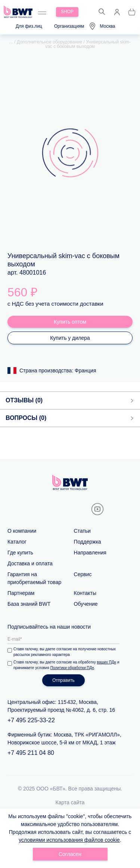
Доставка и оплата (30, 563)
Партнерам (21, 593)
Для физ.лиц (29, 26)
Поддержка (88, 542)
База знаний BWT (29, 604)
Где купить (20, 553)
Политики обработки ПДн (72, 668)
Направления (90, 553)
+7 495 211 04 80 (31, 753)
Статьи (82, 531)
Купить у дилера (70, 338)
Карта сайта (70, 802)
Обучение (86, 604)
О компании (22, 531)
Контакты (85, 593)
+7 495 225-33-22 (31, 720)
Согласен (70, 854)
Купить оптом (70, 322)
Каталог (17, 542)
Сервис (83, 574)
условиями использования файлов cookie (69, 840)
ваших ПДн (107, 662)
